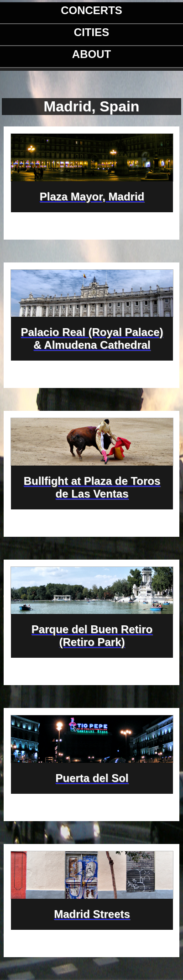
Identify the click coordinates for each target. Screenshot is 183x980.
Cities (91, 32)
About (91, 54)
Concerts (91, 10)
